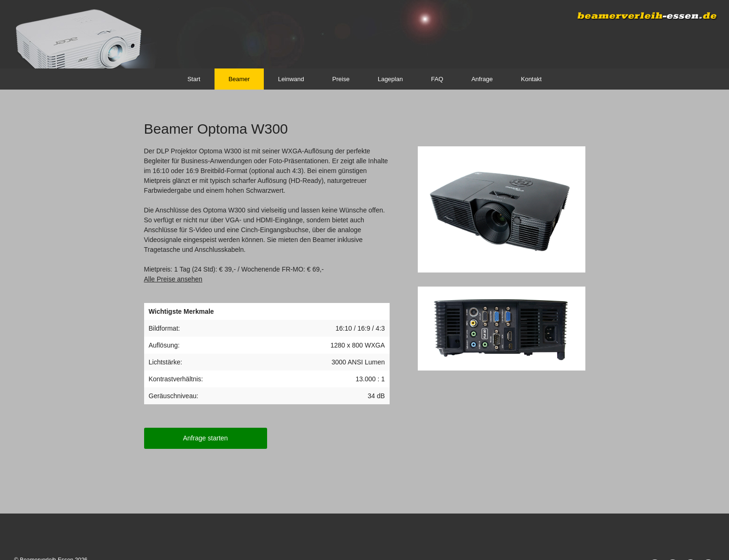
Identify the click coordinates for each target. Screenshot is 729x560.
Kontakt (531, 79)
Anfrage (482, 79)
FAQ (437, 79)
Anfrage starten (206, 438)
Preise (341, 79)
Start (194, 79)
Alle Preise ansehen (173, 279)
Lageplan (391, 79)
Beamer (239, 79)
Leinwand (291, 79)
